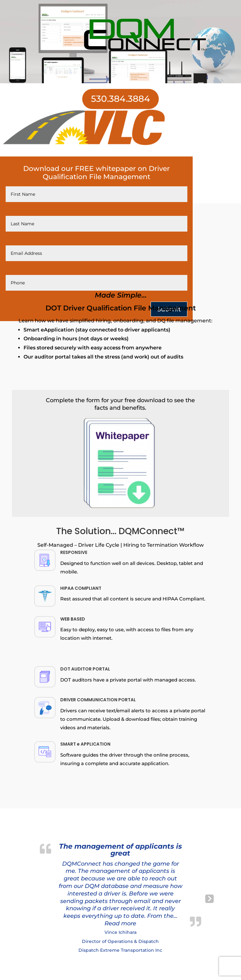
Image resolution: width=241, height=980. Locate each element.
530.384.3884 (120, 99)
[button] (120, 923)
